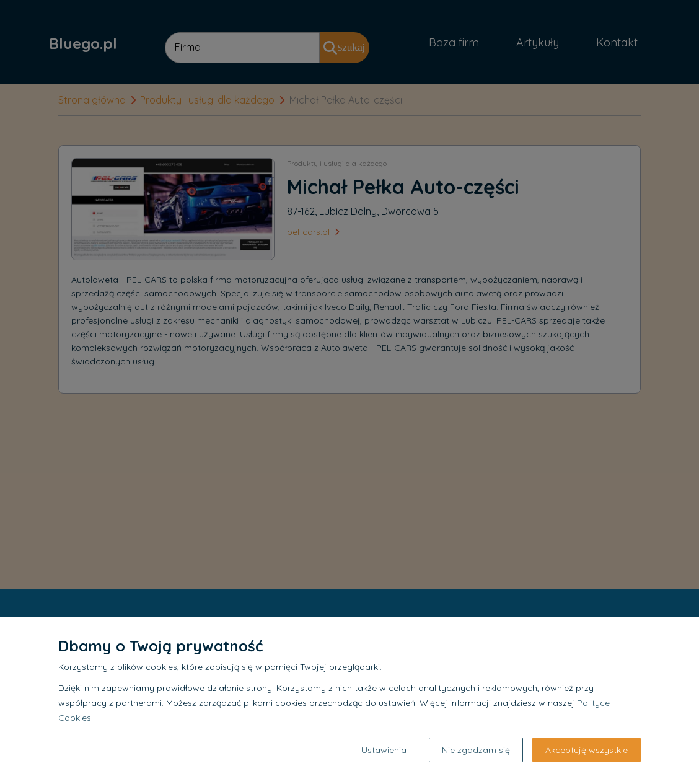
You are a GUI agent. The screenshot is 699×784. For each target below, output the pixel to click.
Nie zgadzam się (476, 750)
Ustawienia (384, 750)
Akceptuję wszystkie (587, 750)
